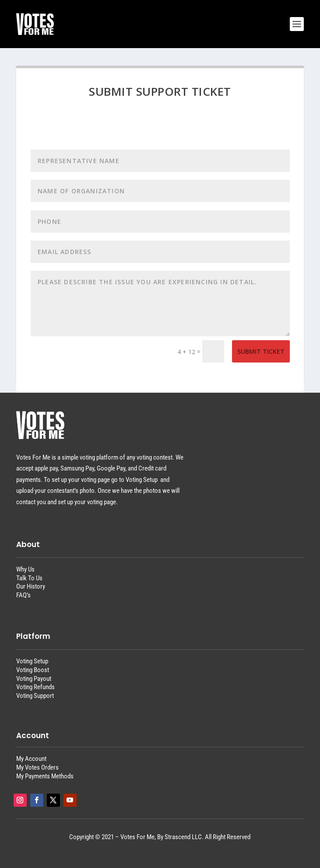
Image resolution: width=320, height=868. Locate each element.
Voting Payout (34, 679)
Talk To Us (29, 578)
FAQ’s (23, 595)
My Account (31, 759)
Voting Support (35, 696)
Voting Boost (33, 670)
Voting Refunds (35, 687)
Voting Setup (32, 661)
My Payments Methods (45, 776)
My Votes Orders (37, 767)
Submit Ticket (261, 351)
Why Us (25, 569)
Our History (31, 586)
